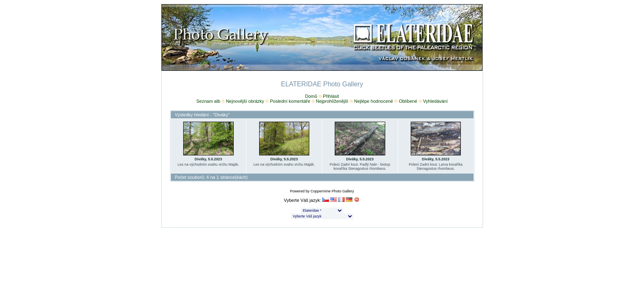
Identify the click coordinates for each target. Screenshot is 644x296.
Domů (311, 96)
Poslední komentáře (290, 101)
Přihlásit (331, 96)
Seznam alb (208, 101)
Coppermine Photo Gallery (332, 191)
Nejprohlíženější (332, 101)
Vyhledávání (435, 101)
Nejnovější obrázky (245, 101)
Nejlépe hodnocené (374, 101)
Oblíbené (408, 101)
